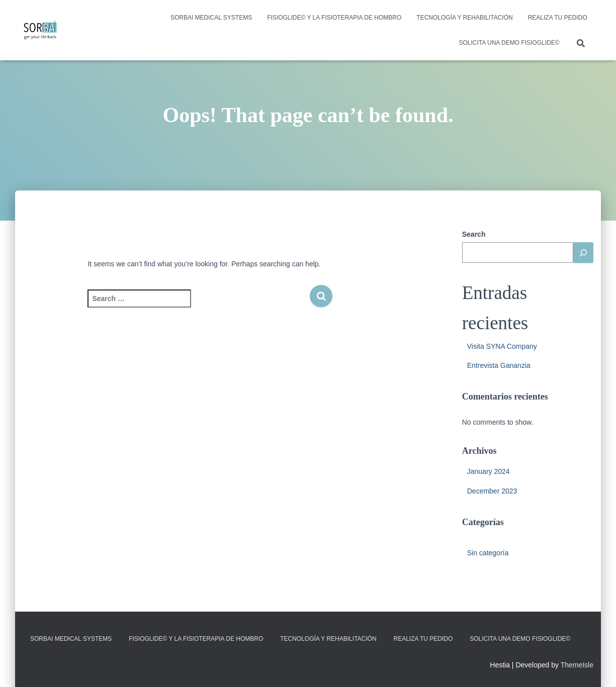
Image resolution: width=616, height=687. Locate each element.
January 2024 (489, 471)
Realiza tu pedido (558, 18)
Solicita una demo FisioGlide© (509, 43)
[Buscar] (583, 253)
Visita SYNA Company (502, 346)
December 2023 (492, 491)
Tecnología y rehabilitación (464, 18)
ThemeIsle (577, 665)
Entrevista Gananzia (499, 365)
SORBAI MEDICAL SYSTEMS (211, 18)
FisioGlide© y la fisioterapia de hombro (334, 18)
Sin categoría (488, 553)
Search (474, 234)
